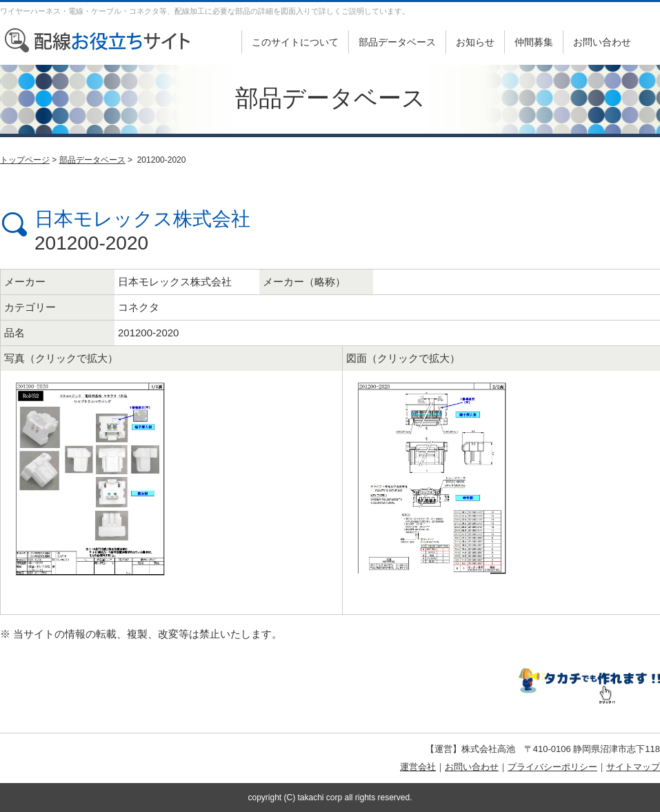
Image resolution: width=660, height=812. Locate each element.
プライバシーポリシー (552, 767)
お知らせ (475, 42)
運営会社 (418, 767)
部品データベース (397, 42)
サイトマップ (633, 767)
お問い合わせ (602, 42)
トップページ (25, 160)
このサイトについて (295, 42)
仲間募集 (534, 42)
